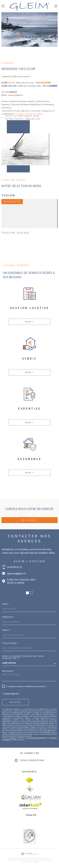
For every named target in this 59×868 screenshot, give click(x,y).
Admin (42, 860)
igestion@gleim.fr (16, 573)
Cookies (35, 862)
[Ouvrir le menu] (56, 6)
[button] (19, 37)
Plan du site (22, 860)
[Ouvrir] (3, 6)
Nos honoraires (12, 860)
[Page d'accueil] (29, 6)
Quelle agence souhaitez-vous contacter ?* (23, 657)
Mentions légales (33, 860)
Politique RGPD (26, 862)
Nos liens (49, 860)
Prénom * (8, 617)
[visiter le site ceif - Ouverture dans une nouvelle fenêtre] (31, 788)
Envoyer (15, 702)
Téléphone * (11, 643)
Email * (7, 630)
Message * (9, 671)
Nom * (6, 604)
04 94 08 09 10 (14, 567)
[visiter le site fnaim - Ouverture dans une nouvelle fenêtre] (30, 780)
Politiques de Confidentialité (37, 738)
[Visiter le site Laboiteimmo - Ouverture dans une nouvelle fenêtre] (29, 854)
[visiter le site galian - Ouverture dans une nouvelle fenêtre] (31, 797)
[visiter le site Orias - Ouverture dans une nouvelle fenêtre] (31, 815)
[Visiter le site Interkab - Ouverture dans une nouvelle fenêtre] (31, 806)
